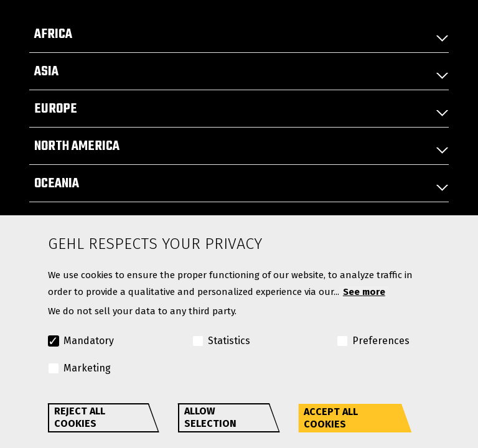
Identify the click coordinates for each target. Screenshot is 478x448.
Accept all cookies (331, 418)
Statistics (229, 341)
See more (364, 292)
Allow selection (210, 417)
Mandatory (89, 341)
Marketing (87, 368)
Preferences (381, 341)
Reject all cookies (80, 417)
